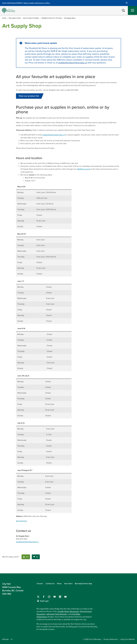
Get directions (21, 521)
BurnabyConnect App (83, 584)
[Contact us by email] (65, 597)
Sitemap (7, 639)
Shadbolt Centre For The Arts (52, 18)
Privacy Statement (111, 639)
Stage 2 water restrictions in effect (37, 3)
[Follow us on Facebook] (44, 597)
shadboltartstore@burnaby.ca (73, 63)
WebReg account (84, 169)
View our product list (29, 96)
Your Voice (68, 584)
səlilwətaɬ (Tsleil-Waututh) (57, 614)
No (36, 557)
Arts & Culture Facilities (31, 18)
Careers (40, 584)
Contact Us (50, 584)
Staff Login (44, 601)
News (59, 584)
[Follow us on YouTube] (55, 597)
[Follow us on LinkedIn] (60, 597)
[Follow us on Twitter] (38, 597)
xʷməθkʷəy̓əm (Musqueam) (68, 611)
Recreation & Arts (15, 18)
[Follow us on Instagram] (49, 597)
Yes (26, 557)
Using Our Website (128, 639)
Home (4, 18)
